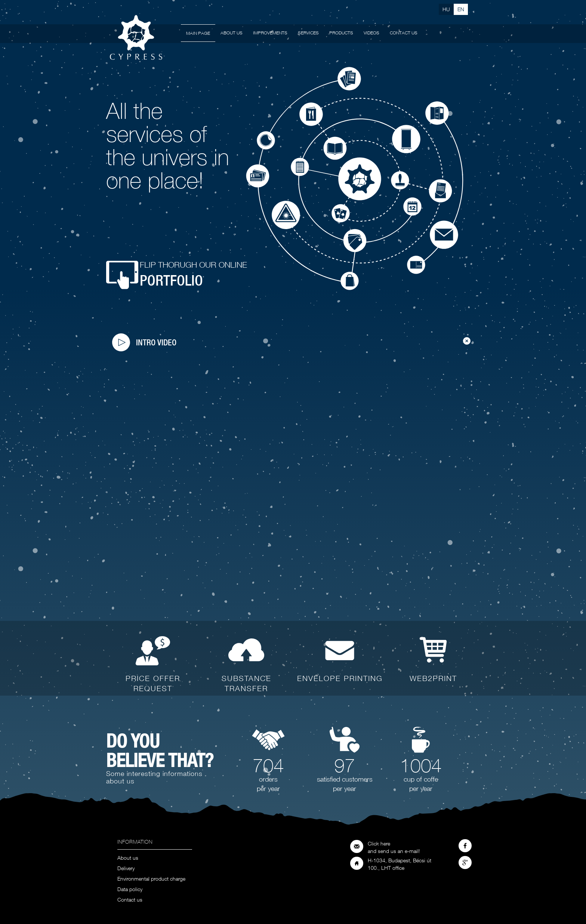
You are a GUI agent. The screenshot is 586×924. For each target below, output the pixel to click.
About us (232, 33)
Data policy (130, 889)
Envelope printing (340, 678)
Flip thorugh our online (193, 274)
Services (308, 33)
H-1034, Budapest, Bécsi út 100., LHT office (400, 864)
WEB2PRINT (433, 678)
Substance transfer (246, 683)
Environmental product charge (151, 879)
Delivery (126, 868)
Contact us (404, 33)
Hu (446, 9)
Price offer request (153, 683)
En (461, 9)
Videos (371, 33)
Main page (198, 33)
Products (341, 33)
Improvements (270, 33)
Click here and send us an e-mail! (394, 847)
